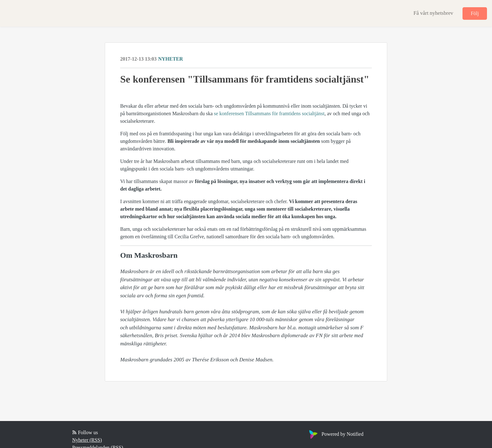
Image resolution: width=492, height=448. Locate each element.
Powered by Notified (335, 434)
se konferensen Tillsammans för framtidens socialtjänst (269, 113)
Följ (475, 13)
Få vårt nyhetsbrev (433, 13)
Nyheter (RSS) (87, 440)
